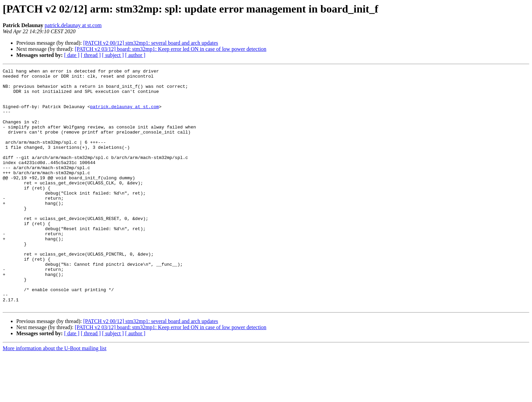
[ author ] (135, 55)
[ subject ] (113, 55)
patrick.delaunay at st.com (73, 25)
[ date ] (72, 55)
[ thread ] (91, 55)
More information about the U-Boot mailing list (55, 396)
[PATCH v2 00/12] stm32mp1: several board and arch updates (151, 43)
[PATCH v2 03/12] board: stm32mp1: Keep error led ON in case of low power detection (170, 49)
